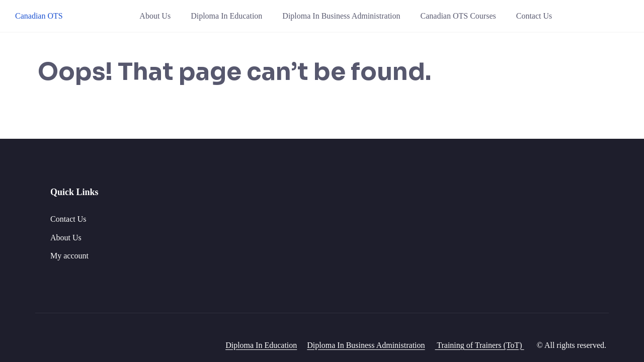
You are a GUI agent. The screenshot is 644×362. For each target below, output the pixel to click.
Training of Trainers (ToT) (480, 345)
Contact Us (534, 16)
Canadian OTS (39, 16)
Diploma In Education (226, 16)
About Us (155, 16)
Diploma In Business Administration (341, 16)
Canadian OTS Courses (458, 16)
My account (69, 256)
